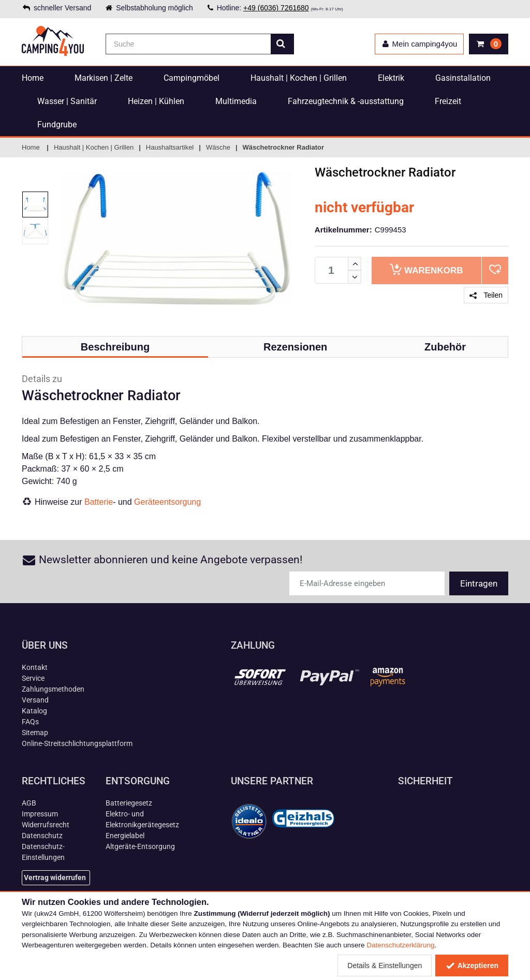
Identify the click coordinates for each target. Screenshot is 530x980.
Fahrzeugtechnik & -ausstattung (346, 101)
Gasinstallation (463, 78)
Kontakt (35, 667)
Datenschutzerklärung (400, 945)
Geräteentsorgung (167, 502)
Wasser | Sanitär (67, 101)
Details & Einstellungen (385, 966)
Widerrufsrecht (46, 825)
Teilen (486, 295)
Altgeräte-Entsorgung (140, 846)
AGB (29, 803)
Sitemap (35, 733)
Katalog (34, 711)
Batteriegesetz (129, 803)
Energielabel (125, 836)
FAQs (30, 722)
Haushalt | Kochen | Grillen (299, 78)
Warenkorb (426, 269)
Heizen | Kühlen (156, 101)
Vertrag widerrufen (55, 877)
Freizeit (448, 101)
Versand (35, 700)
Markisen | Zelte (104, 78)
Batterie (99, 502)
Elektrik (391, 78)
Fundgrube (57, 125)
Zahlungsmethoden (53, 689)
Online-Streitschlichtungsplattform (77, 743)
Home (33, 78)
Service (33, 678)
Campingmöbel (192, 78)
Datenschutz (42, 836)
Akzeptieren (472, 966)
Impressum (40, 814)
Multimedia (236, 101)
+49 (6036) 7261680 (276, 8)
